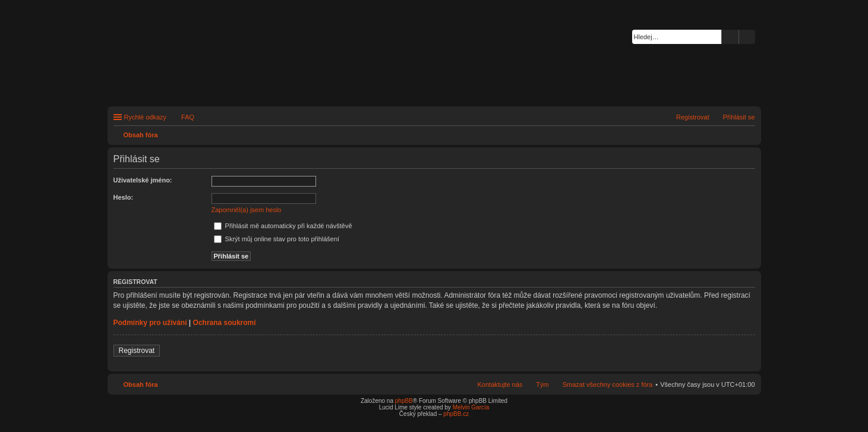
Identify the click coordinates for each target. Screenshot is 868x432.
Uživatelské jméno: (143, 180)
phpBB (404, 401)
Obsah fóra (141, 384)
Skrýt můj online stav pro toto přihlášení (277, 239)
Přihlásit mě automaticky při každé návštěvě (283, 226)
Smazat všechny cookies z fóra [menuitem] (608, 384)
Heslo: (124, 197)
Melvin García (471, 407)
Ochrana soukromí (225, 323)
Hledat (730, 37)
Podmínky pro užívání (150, 323)
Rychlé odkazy (146, 117)
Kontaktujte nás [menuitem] (500, 384)
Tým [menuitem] (542, 384)
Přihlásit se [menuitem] (739, 117)
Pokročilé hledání (747, 37)
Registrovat (137, 351)
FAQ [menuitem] (188, 117)
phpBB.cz (456, 414)
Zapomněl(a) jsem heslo (247, 210)
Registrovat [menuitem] (693, 117)
